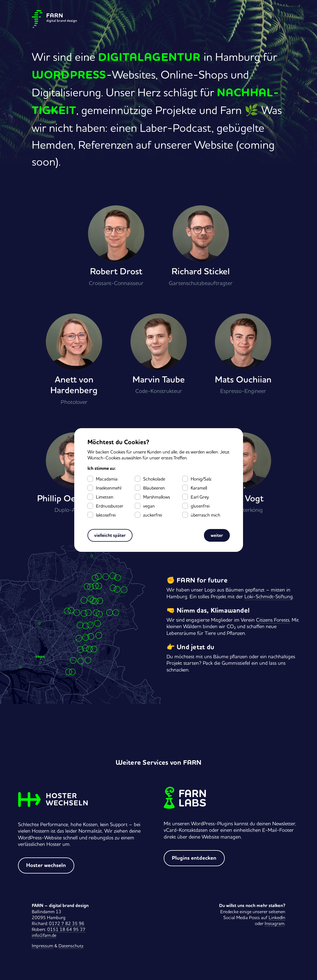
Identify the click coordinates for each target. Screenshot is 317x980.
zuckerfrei (153, 515)
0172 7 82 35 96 (67, 923)
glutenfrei (200, 506)
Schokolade (154, 479)
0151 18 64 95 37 (66, 929)
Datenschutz (71, 946)
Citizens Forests (273, 620)
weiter (217, 535)
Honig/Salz (201, 479)
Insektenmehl (109, 488)
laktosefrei (106, 515)
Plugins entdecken (194, 858)
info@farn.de (44, 935)
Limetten (105, 497)
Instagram (275, 923)
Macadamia (107, 479)
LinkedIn (277, 917)
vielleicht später (110, 535)
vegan (149, 506)
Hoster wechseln (46, 865)
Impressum (42, 946)
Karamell (199, 488)
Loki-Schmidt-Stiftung (269, 596)
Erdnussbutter (110, 506)
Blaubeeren (154, 488)
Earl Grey (200, 497)
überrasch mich (205, 515)
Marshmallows (157, 497)
